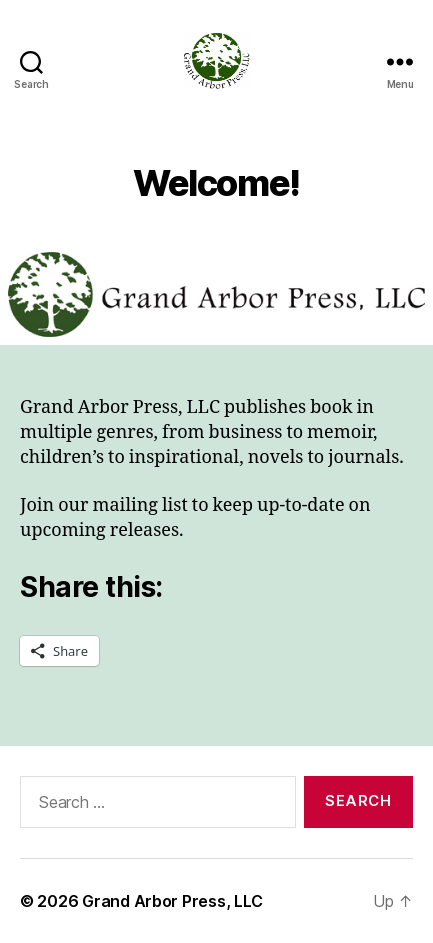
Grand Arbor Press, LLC (172, 901)
